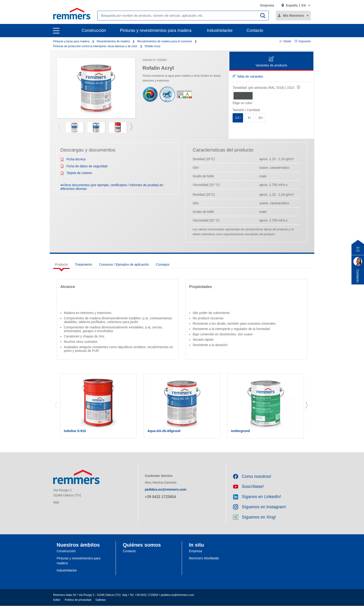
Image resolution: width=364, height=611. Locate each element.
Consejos (163, 264)
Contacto (255, 30)
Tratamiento (84, 264)
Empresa (267, 5)
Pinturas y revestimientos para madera (156, 30)
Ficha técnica (73, 159)
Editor (57, 605)
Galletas (101, 605)
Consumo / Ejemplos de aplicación (124, 264)
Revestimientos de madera (113, 41)
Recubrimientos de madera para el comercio (165, 41)
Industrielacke (220, 30)
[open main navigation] (56, 31)
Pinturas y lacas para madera (71, 41)
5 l (249, 118)
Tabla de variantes (248, 76)
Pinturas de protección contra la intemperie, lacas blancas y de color (95, 46)
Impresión (303, 41)
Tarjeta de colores (76, 173)
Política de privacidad (78, 605)
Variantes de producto (271, 62)
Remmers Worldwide (204, 563)
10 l (261, 118)
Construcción (94, 30)
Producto (62, 264)
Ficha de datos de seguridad (84, 166)
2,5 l (238, 118)
